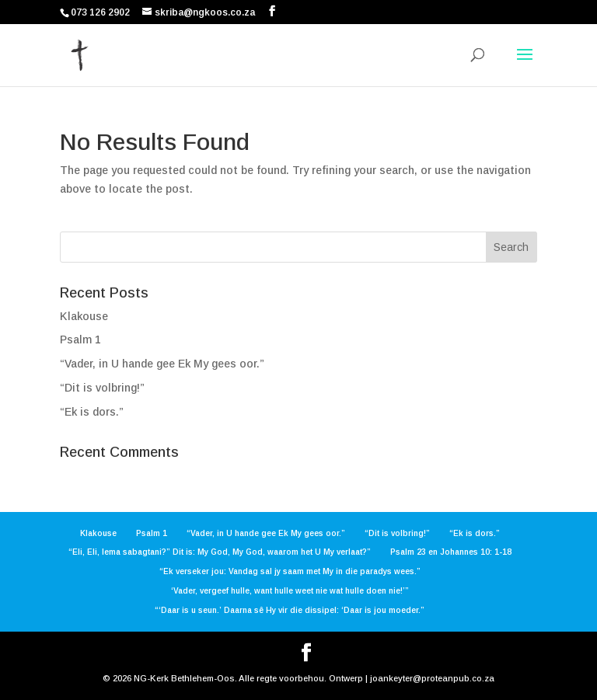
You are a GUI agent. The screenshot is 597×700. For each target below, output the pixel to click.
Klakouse (84, 316)
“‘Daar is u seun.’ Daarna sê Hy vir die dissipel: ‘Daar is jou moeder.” (290, 610)
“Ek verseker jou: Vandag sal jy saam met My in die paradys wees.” (290, 571)
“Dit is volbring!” (102, 388)
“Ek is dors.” (92, 412)
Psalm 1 (80, 340)
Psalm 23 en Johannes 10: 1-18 (451, 552)
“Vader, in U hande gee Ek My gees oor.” (162, 364)
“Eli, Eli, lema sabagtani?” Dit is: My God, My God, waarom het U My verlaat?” (220, 552)
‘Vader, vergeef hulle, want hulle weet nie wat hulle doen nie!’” (290, 591)
